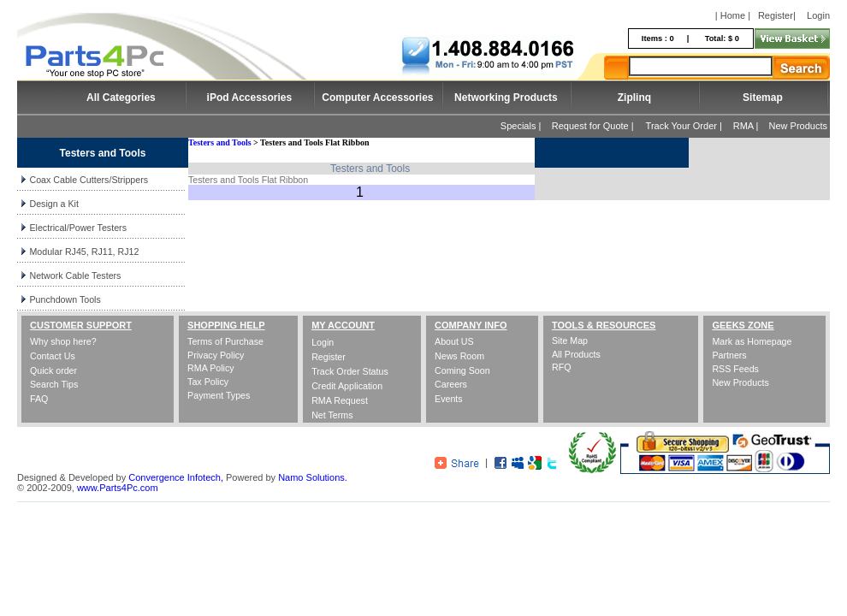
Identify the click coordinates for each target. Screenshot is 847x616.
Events (449, 399)
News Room (459, 356)
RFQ (562, 367)
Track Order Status (350, 371)
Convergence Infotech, (176, 477)
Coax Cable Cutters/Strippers (89, 180)
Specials (518, 126)
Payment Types (219, 395)
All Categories (121, 98)
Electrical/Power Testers (78, 228)
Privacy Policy (216, 355)
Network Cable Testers (75, 275)
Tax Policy (208, 382)
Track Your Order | (685, 126)
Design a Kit (53, 204)
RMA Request (340, 400)
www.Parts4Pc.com (118, 488)
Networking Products (506, 98)
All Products (576, 354)
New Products (798, 126)
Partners (729, 355)
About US (454, 341)
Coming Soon (462, 370)
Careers (451, 384)
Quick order (53, 370)
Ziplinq (634, 98)
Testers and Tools (220, 142)
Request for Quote (590, 126)
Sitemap (763, 98)
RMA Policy (210, 368)
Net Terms (332, 415)
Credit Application (347, 386)
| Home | (733, 15)
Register (776, 15)
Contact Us (53, 356)
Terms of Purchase (225, 341)
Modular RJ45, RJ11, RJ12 (84, 252)
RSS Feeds (735, 369)
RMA (743, 126)
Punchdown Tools (65, 299)
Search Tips (54, 384)
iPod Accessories (250, 98)
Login (818, 15)
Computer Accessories (377, 98)
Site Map (570, 341)
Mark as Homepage (752, 341)
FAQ (39, 399)
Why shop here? (63, 341)
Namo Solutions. (313, 477)
